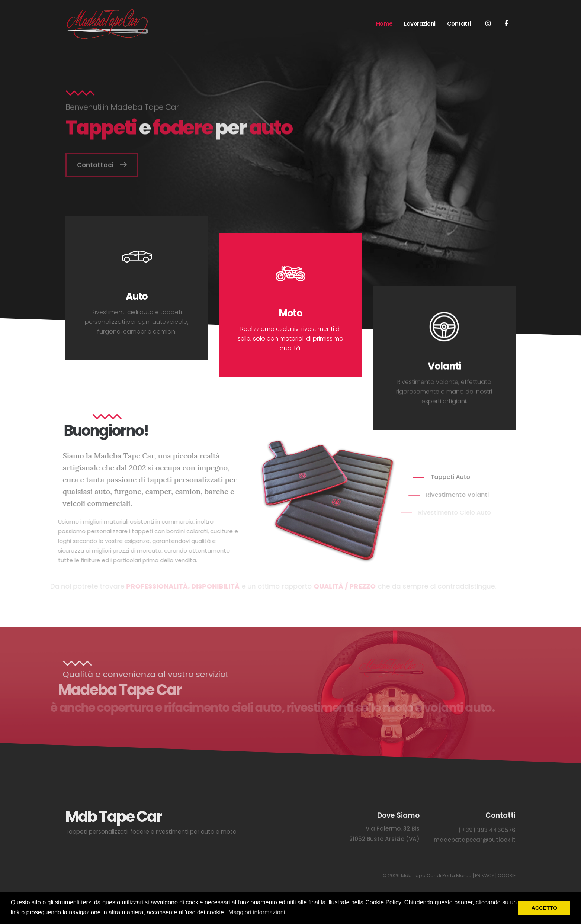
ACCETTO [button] (544, 908)
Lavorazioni (420, 24)
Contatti (459, 24)
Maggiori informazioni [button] (257, 912)
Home (384, 24)
